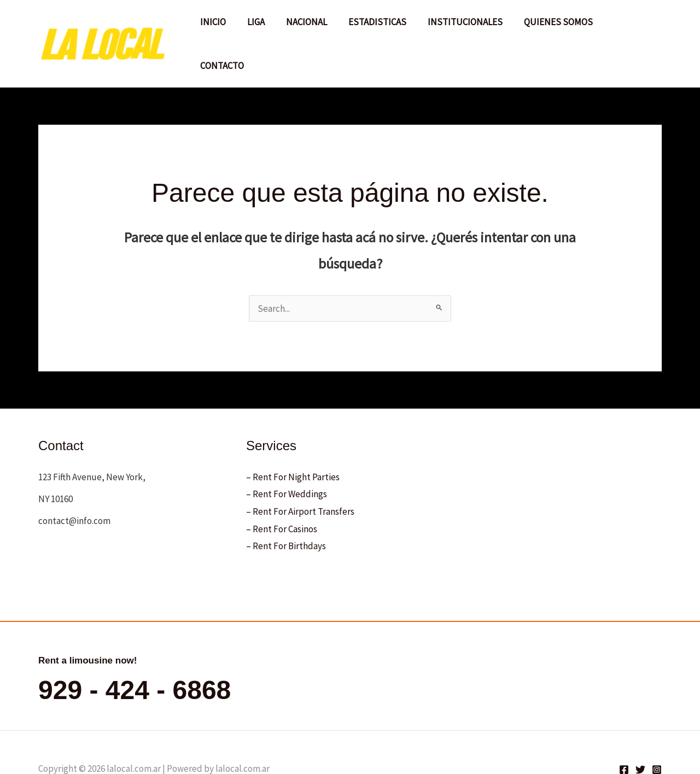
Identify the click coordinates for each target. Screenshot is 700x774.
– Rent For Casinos (282, 495)
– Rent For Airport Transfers (300, 478)
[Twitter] (640, 736)
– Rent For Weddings (287, 461)
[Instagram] (657, 736)
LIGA (264, 27)
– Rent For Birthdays (286, 513)
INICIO (224, 27)
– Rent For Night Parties (293, 443)
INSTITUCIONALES (465, 27)
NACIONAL (312, 27)
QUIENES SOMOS (556, 27)
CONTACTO (631, 27)
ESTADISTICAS (380, 27)
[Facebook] (624, 736)
